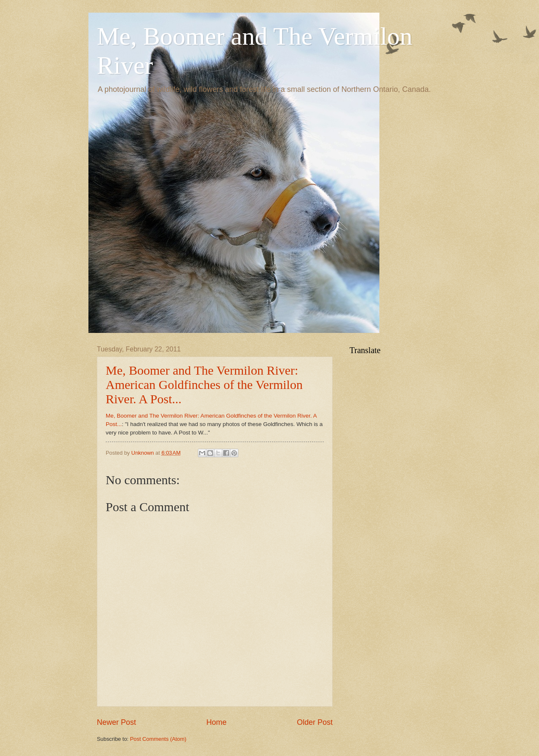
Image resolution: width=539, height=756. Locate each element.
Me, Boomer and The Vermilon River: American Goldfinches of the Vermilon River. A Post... (204, 385)
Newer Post (116, 722)
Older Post (315, 722)
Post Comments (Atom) (158, 739)
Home (216, 722)
